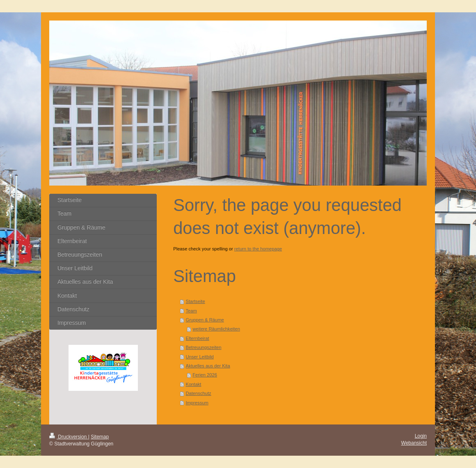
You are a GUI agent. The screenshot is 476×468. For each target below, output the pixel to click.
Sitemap (100, 437)
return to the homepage (258, 249)
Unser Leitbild (199, 357)
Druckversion (69, 437)
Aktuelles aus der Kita (208, 366)
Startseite (195, 301)
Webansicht (414, 443)
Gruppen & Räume (205, 320)
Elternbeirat (197, 338)
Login (421, 436)
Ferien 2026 (205, 375)
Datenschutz (198, 393)
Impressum (197, 403)
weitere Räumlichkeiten (216, 329)
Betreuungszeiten (203, 347)
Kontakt (193, 384)
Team (191, 311)
